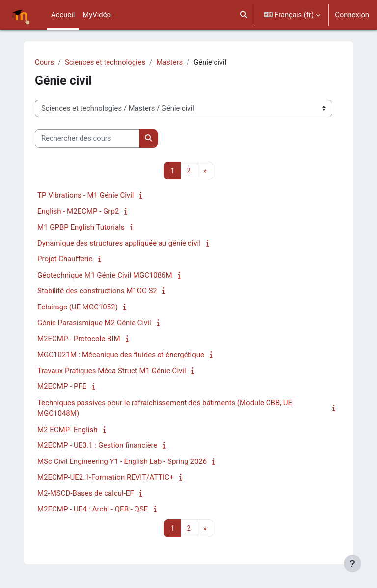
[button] (244, 15)
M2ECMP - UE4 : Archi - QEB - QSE (93, 509)
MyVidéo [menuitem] (97, 15)
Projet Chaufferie (65, 259)
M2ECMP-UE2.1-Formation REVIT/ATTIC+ (105, 477)
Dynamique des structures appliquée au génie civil (119, 243)
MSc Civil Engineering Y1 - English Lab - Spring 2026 (122, 461)
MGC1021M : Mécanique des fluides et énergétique (121, 355)
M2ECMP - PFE (62, 386)
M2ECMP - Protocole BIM (79, 339)
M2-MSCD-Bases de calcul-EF (86, 493)
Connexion (352, 15)
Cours (44, 62)
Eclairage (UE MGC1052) (78, 307)
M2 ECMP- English (67, 430)
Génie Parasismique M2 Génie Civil (94, 323)
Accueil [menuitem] (63, 15)
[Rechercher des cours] (87, 138)
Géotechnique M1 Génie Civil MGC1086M (105, 275)
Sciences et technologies (105, 62)
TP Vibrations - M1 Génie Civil (85, 195)
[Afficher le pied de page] (352, 563)
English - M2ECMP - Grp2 (78, 211)
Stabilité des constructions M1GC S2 (97, 291)
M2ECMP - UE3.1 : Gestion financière (97, 445)
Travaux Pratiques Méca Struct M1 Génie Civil (112, 371)
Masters (169, 62)
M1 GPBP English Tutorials (81, 227)
